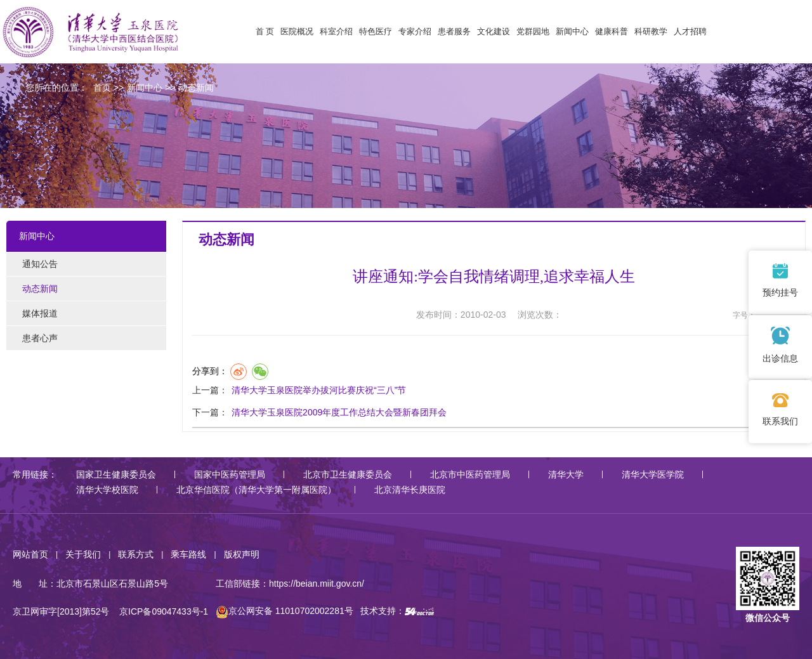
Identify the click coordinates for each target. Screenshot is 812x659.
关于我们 (83, 554)
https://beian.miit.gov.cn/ (317, 584)
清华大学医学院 (653, 474)
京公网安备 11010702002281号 (285, 611)
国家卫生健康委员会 (116, 474)
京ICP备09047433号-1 (164, 611)
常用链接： (35, 474)
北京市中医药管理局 (470, 474)
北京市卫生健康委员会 (348, 474)
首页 (102, 88)
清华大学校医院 (107, 490)
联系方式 (136, 554)
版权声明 (242, 554)
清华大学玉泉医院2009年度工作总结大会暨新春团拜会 (339, 412)
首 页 (265, 31)
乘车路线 (188, 554)
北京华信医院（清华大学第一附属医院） (256, 490)
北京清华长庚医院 (410, 490)
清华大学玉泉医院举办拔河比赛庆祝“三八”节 (319, 390)
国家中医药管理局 (230, 474)
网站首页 (30, 554)
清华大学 (566, 474)
